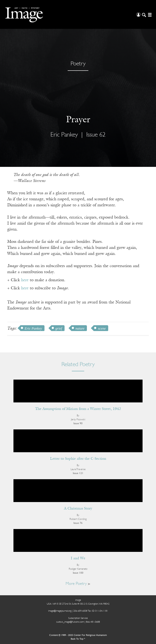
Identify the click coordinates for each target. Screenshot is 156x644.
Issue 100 (78, 573)
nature (80, 328)
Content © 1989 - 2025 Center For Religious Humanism (78, 635)
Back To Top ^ (78, 639)
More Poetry (78, 584)
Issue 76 (78, 523)
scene (102, 328)
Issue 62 (96, 135)
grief (59, 328)
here (25, 280)
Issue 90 (78, 423)
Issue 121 (78, 473)
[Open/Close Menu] (149, 14)
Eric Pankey (64, 135)
